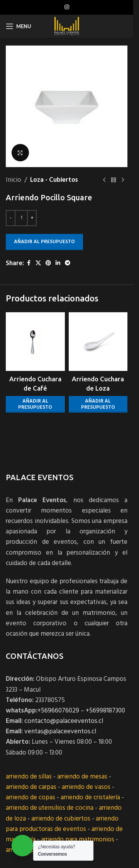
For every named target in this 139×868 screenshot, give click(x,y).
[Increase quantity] (32, 218)
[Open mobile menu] (19, 26)
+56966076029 (58, 711)
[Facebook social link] (29, 263)
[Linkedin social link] (58, 263)
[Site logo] (67, 26)
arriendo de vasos (86, 787)
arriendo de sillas (29, 777)
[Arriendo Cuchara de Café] (35, 342)
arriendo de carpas (31, 787)
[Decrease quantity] (11, 218)
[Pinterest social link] (48, 263)
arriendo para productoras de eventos (62, 824)
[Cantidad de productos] (21, 218)
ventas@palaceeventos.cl (60, 732)
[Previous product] (104, 180)
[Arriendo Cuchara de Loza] (98, 342)
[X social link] (38, 263)
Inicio (14, 180)
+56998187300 (105, 711)
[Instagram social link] (67, 8)
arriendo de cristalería (90, 798)
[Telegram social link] (68, 263)
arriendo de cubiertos (61, 819)
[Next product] (123, 180)
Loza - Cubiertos (54, 180)
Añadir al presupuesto (44, 242)
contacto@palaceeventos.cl (64, 721)
